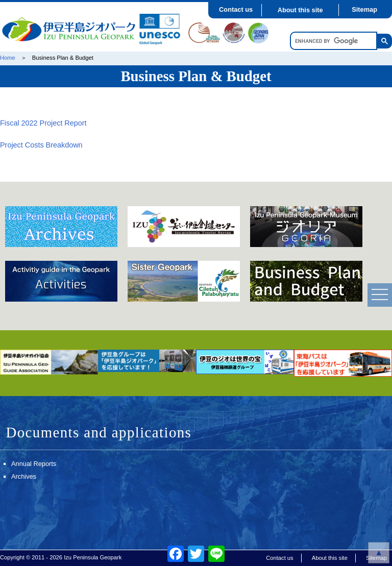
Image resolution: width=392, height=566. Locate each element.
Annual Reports (34, 464)
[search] (333, 41)
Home (8, 58)
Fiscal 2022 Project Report (43, 123)
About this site (300, 10)
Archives (24, 476)
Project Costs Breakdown (41, 145)
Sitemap (364, 9)
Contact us (236, 9)
